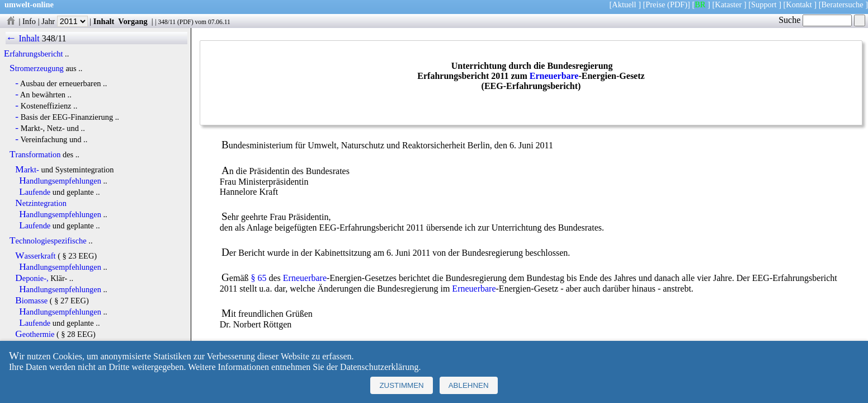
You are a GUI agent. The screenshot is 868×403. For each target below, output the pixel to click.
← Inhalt (23, 38)
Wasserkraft (35, 256)
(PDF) (677, 4)
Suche (815, 20)
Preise (655, 4)
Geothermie (35, 334)
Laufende (35, 192)
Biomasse (31, 301)
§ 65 (259, 278)
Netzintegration (41, 203)
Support (764, 4)
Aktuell (624, 4)
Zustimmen (401, 385)
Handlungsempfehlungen (60, 181)
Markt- (27, 170)
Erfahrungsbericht (34, 54)
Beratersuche (843, 4)
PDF (185, 22)
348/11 (167, 22)
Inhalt (104, 21)
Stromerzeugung (37, 68)
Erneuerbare (554, 76)
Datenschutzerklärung (379, 367)
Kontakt (799, 4)
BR (700, 4)
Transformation (35, 154)
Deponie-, (32, 278)
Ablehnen (469, 385)
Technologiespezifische (48, 241)
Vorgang (133, 21)
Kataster (728, 4)
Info (29, 21)
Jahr (65, 21)
